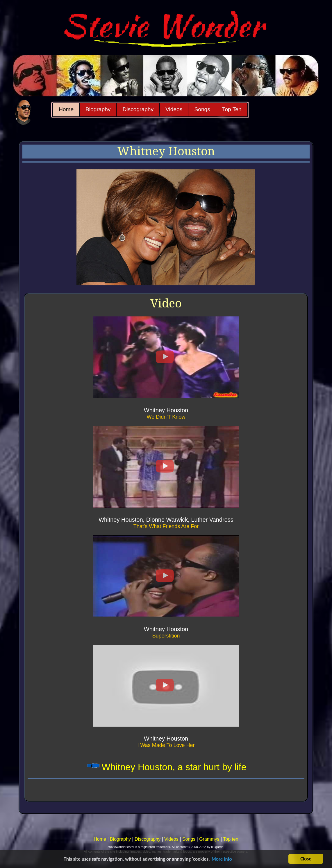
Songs (202, 109)
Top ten (231, 839)
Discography (138, 109)
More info (222, 859)
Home (66, 109)
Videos (174, 109)
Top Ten (232, 109)
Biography (98, 109)
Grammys (209, 839)
